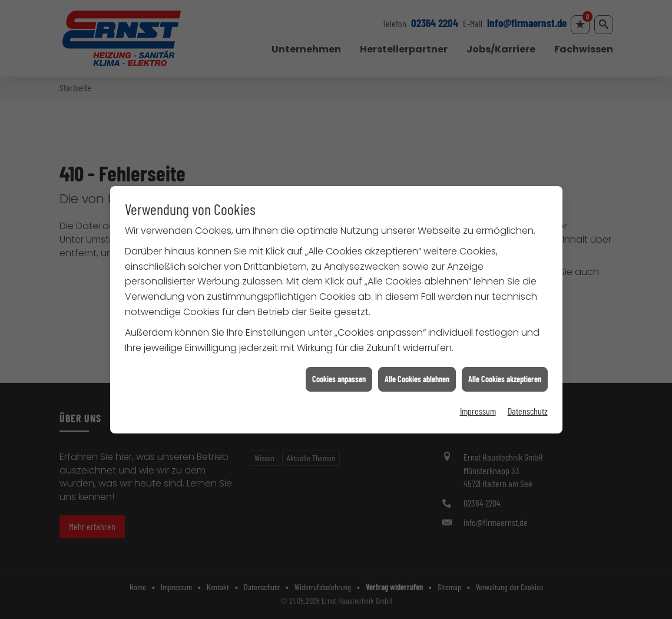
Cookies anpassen (339, 375)
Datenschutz (528, 407)
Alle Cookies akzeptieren (505, 375)
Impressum (478, 407)
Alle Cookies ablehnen (417, 375)
